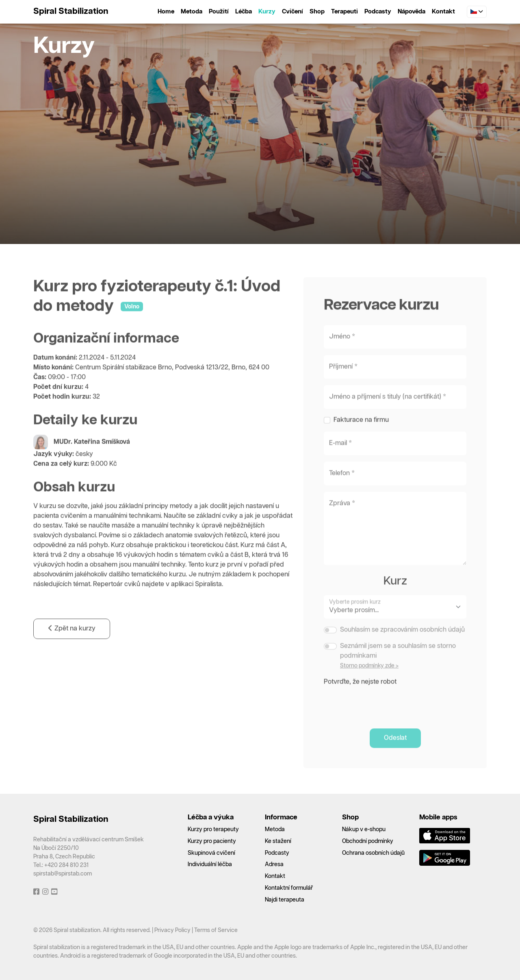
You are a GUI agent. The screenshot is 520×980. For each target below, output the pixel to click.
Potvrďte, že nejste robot (360, 696)
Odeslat (395, 752)
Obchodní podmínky (368, 841)
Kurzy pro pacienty (212, 841)
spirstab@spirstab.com (63, 874)
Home (166, 12)
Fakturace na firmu (361, 434)
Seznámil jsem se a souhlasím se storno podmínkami (398, 665)
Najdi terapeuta (285, 900)
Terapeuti (344, 12)
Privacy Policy (172, 930)
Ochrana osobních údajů (373, 853)
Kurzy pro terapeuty (213, 830)
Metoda (192, 12)
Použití (219, 12)
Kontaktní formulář (289, 888)
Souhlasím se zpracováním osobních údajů (402, 644)
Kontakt (443, 12)
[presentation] (386, 717)
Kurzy (267, 12)
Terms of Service (216, 930)
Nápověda (412, 12)
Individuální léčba (210, 865)
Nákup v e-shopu (364, 830)
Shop (317, 12)
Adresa (274, 865)
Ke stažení (278, 841)
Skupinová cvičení (211, 853)
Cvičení (292, 12)
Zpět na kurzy (72, 643)
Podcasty (378, 12)
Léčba (244, 12)
